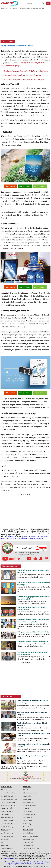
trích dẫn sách (23, 538)
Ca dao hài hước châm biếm (31, 848)
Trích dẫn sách (28, 818)
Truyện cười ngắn (28, 842)
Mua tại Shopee (40, 186)
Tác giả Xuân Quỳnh (7, 811)
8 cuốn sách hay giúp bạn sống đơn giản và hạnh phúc (24, 79)
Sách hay (27, 537)
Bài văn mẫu (4, 845)
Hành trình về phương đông (9, 799)
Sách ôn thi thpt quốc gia (8, 796)
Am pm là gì (4, 824)
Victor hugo (4, 818)
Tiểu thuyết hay (5, 790)
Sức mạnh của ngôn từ (30, 793)
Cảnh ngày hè (5, 815)
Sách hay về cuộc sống (8, 793)
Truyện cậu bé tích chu (8, 821)
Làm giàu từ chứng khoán (8, 802)
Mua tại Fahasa (25, 186)
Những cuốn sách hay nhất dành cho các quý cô (33, 642)
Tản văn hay (40, 538)
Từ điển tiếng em (28, 796)
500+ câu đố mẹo (28, 845)
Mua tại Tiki (10, 186)
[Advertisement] (25, 25)
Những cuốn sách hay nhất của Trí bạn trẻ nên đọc (34, 632)
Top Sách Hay (14, 8)
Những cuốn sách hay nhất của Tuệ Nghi (32, 8)
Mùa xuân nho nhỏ (29, 839)
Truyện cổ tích (27, 821)
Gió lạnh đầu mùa (28, 833)
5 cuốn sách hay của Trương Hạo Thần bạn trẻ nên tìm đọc (26, 71)
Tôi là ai (10, 818)
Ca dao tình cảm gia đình (8, 805)
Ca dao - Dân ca (28, 811)
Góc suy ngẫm (5, 839)
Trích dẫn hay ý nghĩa (7, 836)
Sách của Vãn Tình (29, 802)
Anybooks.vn (5, 8)
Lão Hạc (11, 824)
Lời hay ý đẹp (27, 824)
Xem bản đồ (28, 860)
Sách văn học (27, 790)
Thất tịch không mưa (29, 805)
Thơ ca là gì (14, 538)
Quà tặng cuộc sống (7, 833)
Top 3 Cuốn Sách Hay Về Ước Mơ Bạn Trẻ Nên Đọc (23, 75)
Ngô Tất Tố (4, 827)
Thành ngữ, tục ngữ (29, 815)
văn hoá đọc (24, 853)
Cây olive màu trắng (7, 848)
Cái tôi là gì (31, 538)
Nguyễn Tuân (35, 537)
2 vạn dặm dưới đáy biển (30, 836)
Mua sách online (28, 827)
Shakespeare (12, 827)
